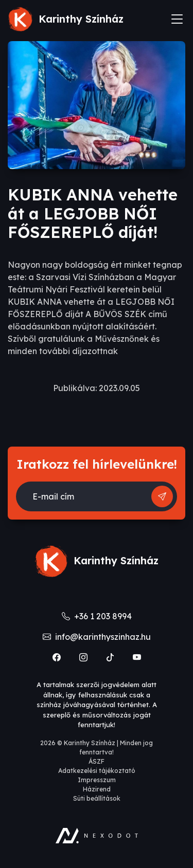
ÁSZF (97, 761)
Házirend (97, 789)
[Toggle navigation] (177, 19)
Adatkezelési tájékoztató (97, 771)
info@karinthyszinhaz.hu (97, 637)
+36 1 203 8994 (97, 616)
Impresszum (97, 780)
